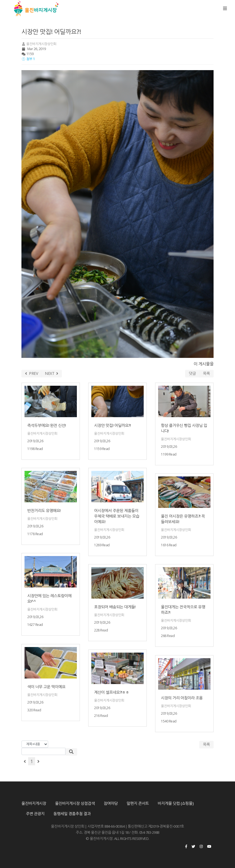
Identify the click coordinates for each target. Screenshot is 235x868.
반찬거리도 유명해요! (44, 511)
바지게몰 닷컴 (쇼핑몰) (176, 803)
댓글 (192, 373)
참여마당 (111, 803)
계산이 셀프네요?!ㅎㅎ (112, 692)
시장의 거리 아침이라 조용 (182, 698)
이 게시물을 (204, 364)
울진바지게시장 (34, 803)
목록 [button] (206, 744)
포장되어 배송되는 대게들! (115, 607)
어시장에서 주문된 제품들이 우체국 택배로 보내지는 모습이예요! (117, 516)
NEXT (52, 373)
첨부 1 (28, 59)
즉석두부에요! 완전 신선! (47, 425)
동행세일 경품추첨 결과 (72, 814)
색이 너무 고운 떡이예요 (46, 687)
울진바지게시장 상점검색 (75, 803)
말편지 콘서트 (138, 803)
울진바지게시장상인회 (39, 44)
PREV (31, 373)
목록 (206, 373)
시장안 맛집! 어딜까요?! (112, 425)
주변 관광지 (35, 814)
